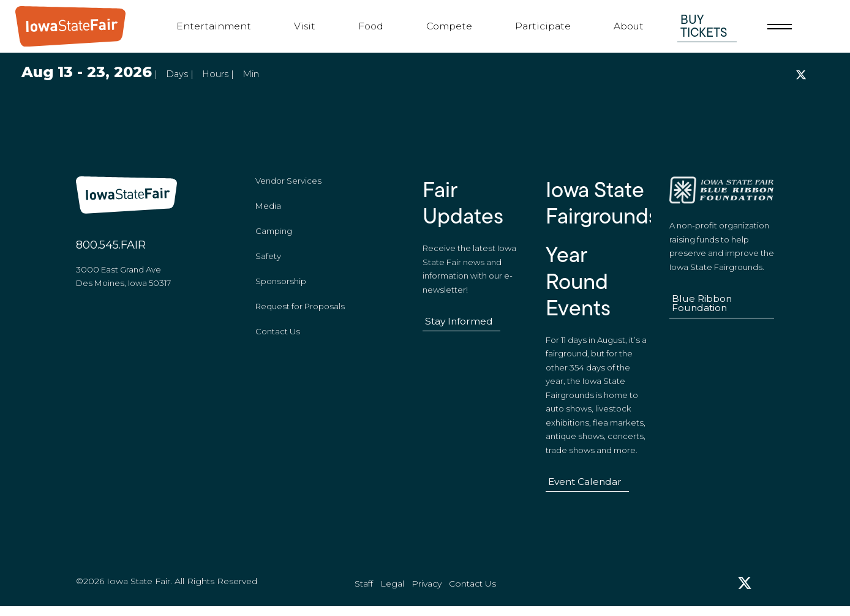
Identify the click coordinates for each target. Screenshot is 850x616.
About (629, 26)
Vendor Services (288, 185)
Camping (274, 235)
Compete (449, 26)
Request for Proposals (300, 310)
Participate (543, 26)
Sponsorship (281, 285)
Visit (305, 26)
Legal (392, 592)
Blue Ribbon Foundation (702, 308)
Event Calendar (585, 486)
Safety (268, 260)
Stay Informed (459, 325)
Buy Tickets (704, 26)
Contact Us (278, 336)
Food (371, 26)
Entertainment (214, 26)
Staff (364, 592)
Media (268, 210)
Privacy (427, 592)
